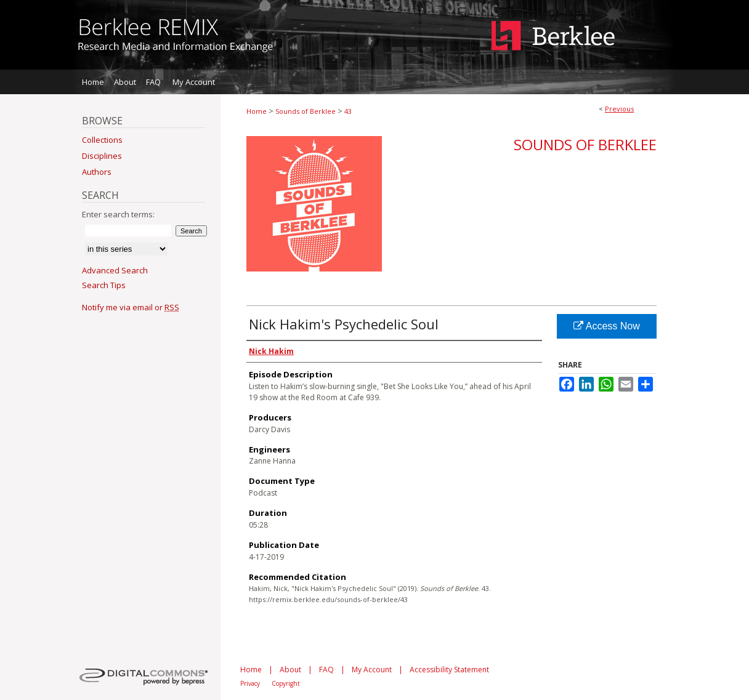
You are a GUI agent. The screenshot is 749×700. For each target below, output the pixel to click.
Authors (97, 172)
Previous (619, 109)
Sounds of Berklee (306, 111)
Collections (102, 140)
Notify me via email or (131, 307)
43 (348, 111)
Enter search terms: (118, 214)
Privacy (250, 683)
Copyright (286, 683)
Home (257, 111)
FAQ (326, 670)
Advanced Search (115, 270)
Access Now (607, 326)
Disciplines (102, 156)
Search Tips (104, 285)
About (290, 670)
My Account (372, 670)
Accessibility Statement (449, 670)
